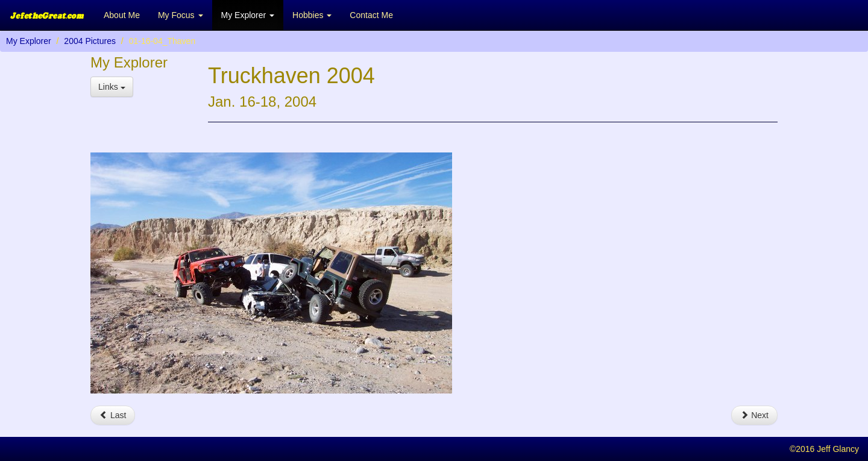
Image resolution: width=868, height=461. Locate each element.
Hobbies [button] (312, 15)
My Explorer (29, 41)
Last (113, 415)
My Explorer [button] (248, 15)
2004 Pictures (90, 41)
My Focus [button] (181, 15)
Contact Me (371, 15)
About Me (122, 15)
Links (112, 87)
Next (754, 415)
